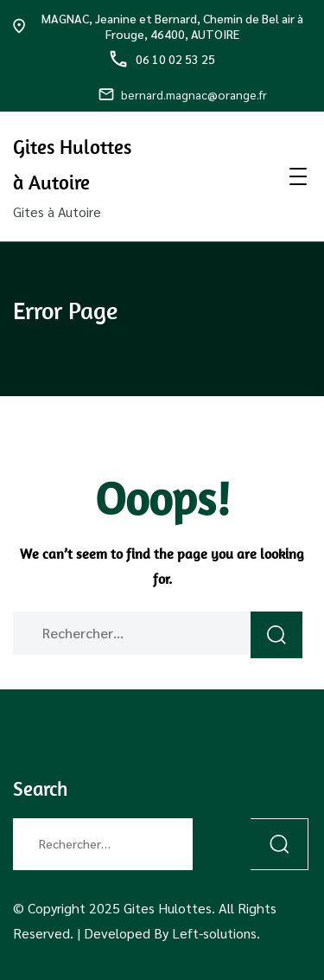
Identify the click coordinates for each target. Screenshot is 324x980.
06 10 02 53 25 (162, 59)
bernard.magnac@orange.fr (183, 94)
